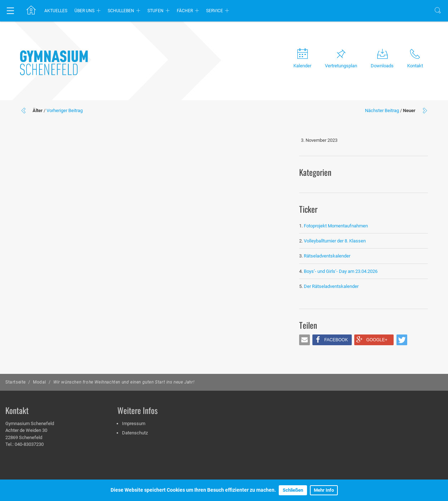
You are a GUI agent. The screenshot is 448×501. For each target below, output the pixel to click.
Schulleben (121, 11)
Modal (40, 382)
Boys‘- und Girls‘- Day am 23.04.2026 (341, 271)
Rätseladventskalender (327, 256)
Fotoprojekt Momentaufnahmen (336, 226)
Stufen (155, 11)
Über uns (84, 11)
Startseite (16, 382)
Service (215, 11)
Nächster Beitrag (382, 110)
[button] (305, 340)
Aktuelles (56, 11)
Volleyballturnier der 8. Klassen (335, 241)
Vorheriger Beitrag (65, 110)
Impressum (134, 423)
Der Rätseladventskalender (331, 286)
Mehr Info (324, 490)
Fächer (185, 11)
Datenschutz (135, 433)
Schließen (293, 490)
